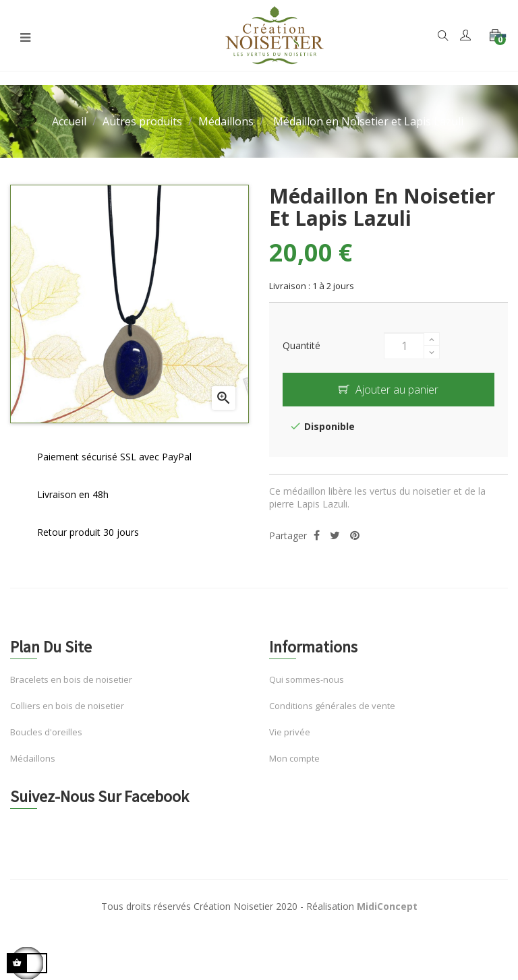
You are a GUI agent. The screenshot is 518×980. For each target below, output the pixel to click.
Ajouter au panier (388, 390)
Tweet (335, 535)
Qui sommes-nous (307, 679)
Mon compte (294, 758)
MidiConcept (387, 906)
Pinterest (355, 535)
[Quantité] (404, 346)
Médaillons (33, 758)
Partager (317, 535)
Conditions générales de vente (332, 706)
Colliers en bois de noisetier (67, 706)
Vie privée (290, 732)
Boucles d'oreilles (46, 732)
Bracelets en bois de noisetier (71, 679)
